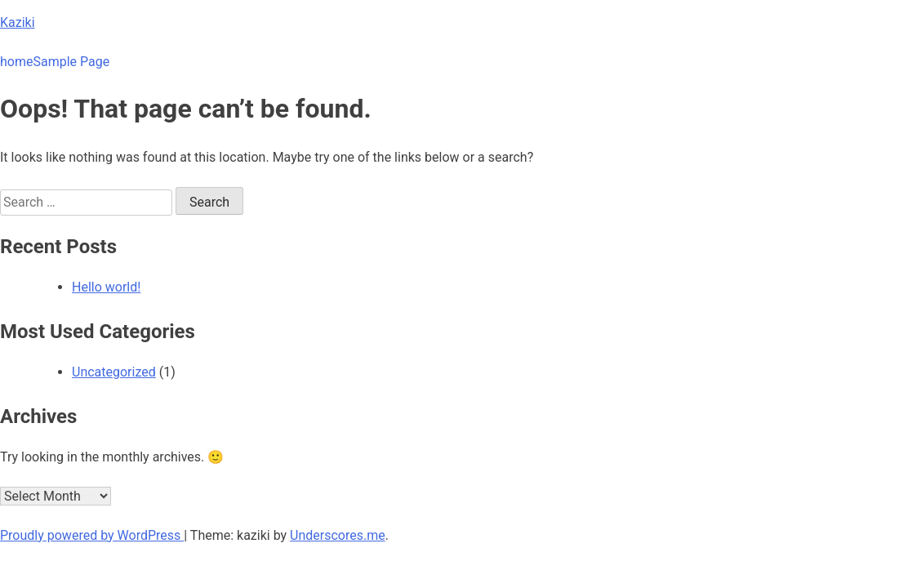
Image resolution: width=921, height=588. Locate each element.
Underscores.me (338, 535)
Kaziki (18, 22)
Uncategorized (114, 372)
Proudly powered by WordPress (92, 535)
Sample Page (71, 62)
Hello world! (106, 287)
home (16, 62)
